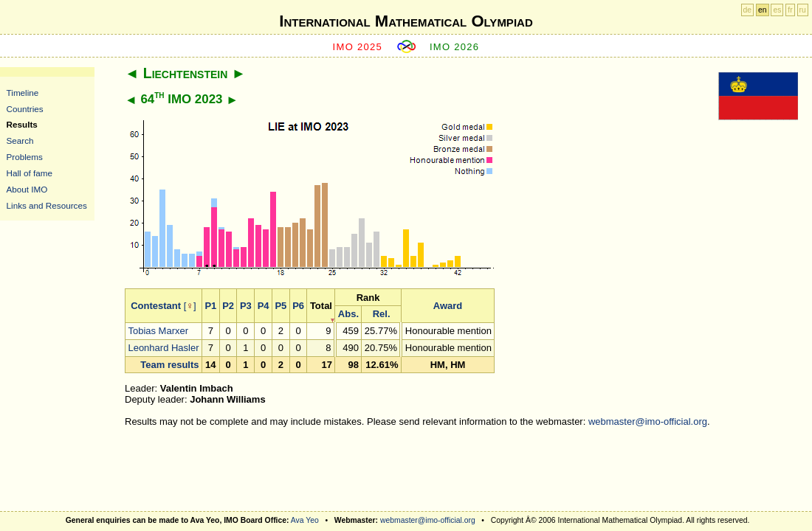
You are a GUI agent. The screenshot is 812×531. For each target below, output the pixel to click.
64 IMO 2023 (181, 99)
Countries (25, 109)
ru (803, 10)
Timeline (23, 93)
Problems (25, 157)
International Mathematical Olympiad (406, 21)
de (748, 10)
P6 (298, 306)
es (777, 10)
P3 (246, 306)
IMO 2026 (455, 47)
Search (20, 140)
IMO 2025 (358, 47)
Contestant (156, 306)
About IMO (27, 189)
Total (321, 306)
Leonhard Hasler (163, 348)
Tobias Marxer (158, 331)
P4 (264, 306)
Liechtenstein (186, 73)
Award (448, 306)
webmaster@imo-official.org (648, 421)
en (763, 10)
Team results (169, 365)
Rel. (382, 314)
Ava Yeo (305, 520)
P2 (228, 306)
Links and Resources (47, 205)
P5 (281, 306)
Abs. (348, 314)
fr (790, 10)
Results (22, 124)
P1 (210, 306)
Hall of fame (30, 173)
